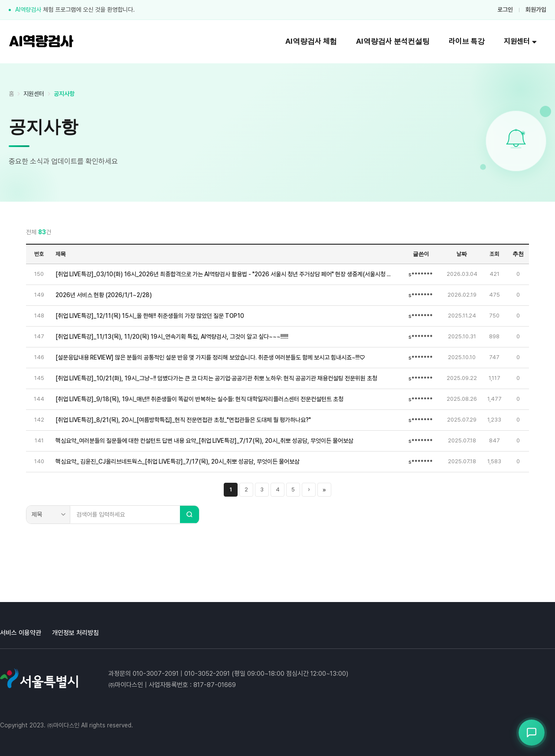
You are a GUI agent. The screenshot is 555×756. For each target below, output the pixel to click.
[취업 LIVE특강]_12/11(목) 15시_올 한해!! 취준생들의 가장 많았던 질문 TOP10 (150, 316)
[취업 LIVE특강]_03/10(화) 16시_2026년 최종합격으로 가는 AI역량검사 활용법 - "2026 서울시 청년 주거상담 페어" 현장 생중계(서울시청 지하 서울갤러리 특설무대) (225, 274)
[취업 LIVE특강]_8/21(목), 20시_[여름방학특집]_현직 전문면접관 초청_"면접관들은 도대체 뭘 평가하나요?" (183, 420)
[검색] (189, 514)
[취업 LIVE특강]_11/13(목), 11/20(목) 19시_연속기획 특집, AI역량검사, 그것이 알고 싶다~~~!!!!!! (172, 337)
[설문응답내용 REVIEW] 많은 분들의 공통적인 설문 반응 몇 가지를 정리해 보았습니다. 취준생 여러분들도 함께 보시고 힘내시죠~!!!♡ (210, 357)
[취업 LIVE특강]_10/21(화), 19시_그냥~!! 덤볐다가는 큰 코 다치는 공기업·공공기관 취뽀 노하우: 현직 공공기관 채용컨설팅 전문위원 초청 (216, 378)
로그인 (505, 10)
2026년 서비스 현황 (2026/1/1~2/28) (104, 295)
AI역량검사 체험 (311, 41)
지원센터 (520, 41)
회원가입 (536, 10)
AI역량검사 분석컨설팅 (393, 41)
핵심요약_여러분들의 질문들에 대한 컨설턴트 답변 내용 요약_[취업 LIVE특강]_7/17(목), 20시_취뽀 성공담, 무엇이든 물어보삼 (204, 441)
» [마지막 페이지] (324, 490)
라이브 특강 (467, 41)
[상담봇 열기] (532, 733)
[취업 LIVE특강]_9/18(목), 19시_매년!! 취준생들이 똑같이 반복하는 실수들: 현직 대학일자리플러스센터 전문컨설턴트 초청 (199, 399)
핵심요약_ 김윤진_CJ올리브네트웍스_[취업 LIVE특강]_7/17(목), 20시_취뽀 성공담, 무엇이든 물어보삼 (178, 461)
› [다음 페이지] (309, 489)
